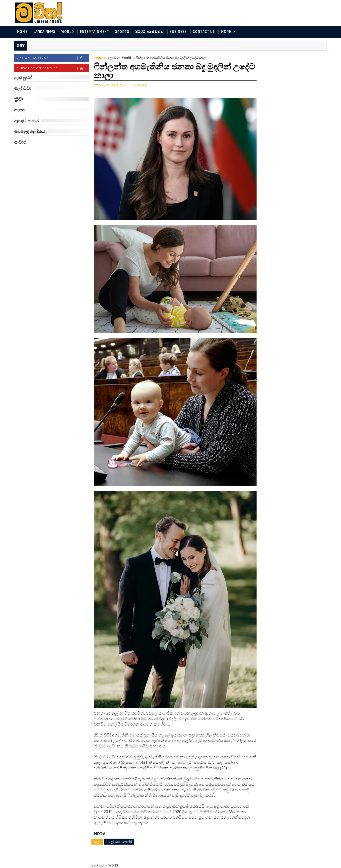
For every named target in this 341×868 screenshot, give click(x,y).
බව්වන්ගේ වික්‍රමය (293, 305)
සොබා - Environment (301, 109)
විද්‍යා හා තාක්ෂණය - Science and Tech (285, 93)
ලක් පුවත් (289, 57)
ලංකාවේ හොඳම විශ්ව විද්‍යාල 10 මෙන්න (296, 206)
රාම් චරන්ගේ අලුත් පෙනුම (294, 287)
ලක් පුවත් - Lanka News (273, 76)
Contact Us (205, 32)
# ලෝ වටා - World (119, 808)
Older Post (235, 852)
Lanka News (45, 32)
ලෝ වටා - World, (135, 85)
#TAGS (264, 57)
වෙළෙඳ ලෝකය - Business (275, 117)
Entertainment (95, 32)
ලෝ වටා (314, 57)
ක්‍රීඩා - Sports (266, 109)
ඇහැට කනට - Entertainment (278, 84)
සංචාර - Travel (295, 125)
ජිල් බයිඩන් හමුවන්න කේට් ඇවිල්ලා (296, 226)
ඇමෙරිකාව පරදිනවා (295, 163)
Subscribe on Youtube (53, 69)
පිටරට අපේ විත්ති (150, 32)
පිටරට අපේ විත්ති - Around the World (285, 101)
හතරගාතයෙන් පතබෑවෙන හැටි (300, 267)
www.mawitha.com (72, 865)
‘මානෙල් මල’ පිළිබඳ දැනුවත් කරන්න (295, 146)
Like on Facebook (53, 58)
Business (179, 32)
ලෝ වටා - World (120, 58)
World (68, 32)
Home (23, 32)
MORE (227, 32)
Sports (123, 32)
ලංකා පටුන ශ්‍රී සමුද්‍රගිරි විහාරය (296, 327)
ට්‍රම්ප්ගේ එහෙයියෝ (294, 244)
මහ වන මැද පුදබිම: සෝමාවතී (295, 186)
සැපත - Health (266, 125)
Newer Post (105, 852)
